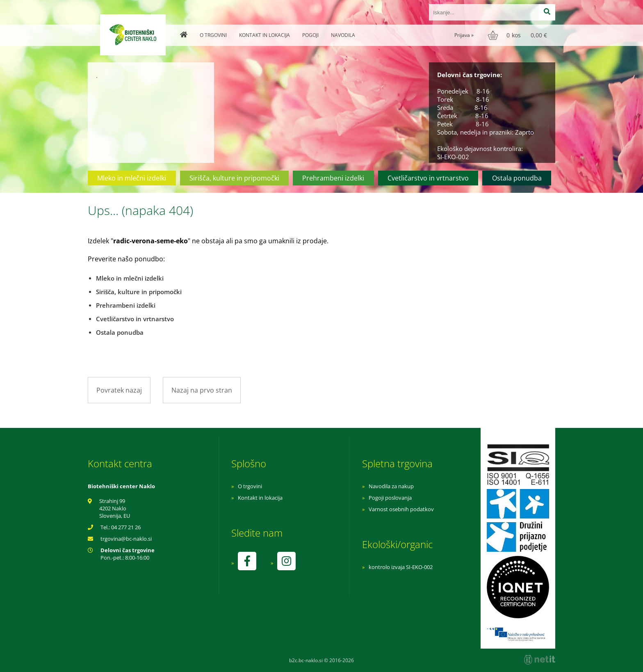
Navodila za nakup (391, 486)
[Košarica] (519, 35)
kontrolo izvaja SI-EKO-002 (401, 567)
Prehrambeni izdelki (333, 178)
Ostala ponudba (517, 178)
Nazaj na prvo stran (202, 390)
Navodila (343, 35)
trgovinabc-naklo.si (126, 539)
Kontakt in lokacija (264, 35)
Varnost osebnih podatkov (401, 509)
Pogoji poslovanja (390, 498)
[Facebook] (247, 561)
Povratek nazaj (119, 390)
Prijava (464, 35)
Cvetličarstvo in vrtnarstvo (428, 178)
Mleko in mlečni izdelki (132, 178)
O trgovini (213, 35)
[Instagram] (286, 561)
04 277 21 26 (126, 527)
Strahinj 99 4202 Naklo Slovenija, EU (115, 508)
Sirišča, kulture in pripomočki (234, 178)
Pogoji (310, 35)
